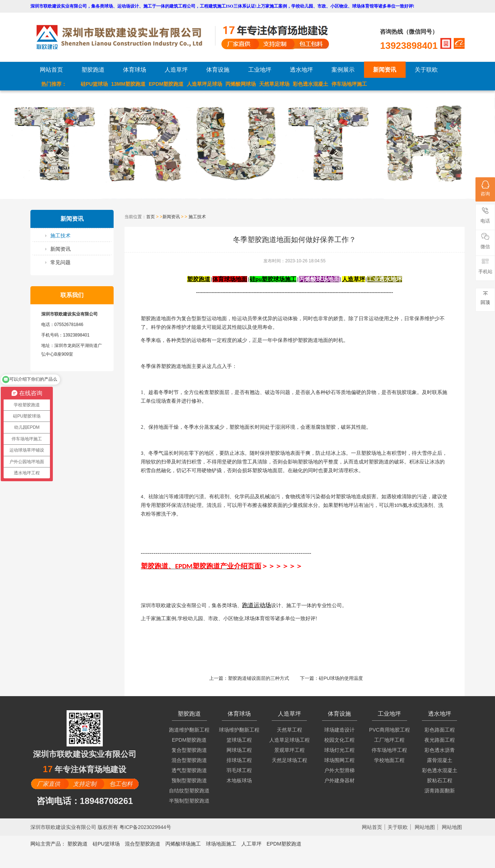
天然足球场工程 (289, 760)
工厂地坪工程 (389, 740)
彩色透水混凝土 (310, 84)
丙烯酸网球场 (241, 84)
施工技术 (60, 236)
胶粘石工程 (440, 780)
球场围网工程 (339, 760)
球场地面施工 (221, 844)
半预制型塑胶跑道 (189, 801)
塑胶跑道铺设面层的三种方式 (259, 678)
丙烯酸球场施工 (183, 844)
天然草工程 (289, 730)
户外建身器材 (339, 780)
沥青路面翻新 (440, 791)
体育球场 (135, 70)
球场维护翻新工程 (239, 730)
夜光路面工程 (440, 740)
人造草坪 (176, 70)
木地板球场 (239, 780)
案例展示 (343, 70)
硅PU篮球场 (94, 84)
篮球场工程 (239, 740)
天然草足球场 (274, 84)
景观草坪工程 (289, 750)
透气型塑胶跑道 (189, 770)
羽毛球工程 (239, 770)
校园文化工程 (339, 740)
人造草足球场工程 (289, 740)
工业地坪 (260, 70)
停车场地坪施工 (349, 84)
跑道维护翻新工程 (189, 730)
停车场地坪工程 (389, 750)
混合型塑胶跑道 (189, 760)
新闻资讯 (385, 70)
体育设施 (218, 70)
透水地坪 (301, 70)
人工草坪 (251, 844)
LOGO (126, 37)
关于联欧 (426, 70)
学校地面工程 (389, 760)
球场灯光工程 (339, 750)
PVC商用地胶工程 (390, 730)
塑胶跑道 (93, 70)
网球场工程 (239, 750)
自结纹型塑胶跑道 (189, 791)
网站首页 (51, 70)
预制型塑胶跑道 (189, 780)
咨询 (485, 189)
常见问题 (60, 262)
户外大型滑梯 (339, 770)
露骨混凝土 (440, 760)
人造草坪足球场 (204, 84)
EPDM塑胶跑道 (166, 84)
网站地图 (425, 827)
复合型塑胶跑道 (189, 750)
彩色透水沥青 (440, 750)
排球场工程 (239, 760)
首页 (151, 217)
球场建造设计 (339, 730)
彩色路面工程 (440, 730)
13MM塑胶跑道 (128, 84)
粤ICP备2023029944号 (145, 827)
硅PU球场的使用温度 (341, 678)
